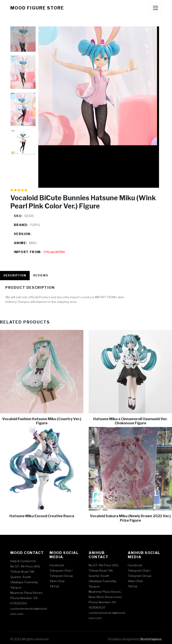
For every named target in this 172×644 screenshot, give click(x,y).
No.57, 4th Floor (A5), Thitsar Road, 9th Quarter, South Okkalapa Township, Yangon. (25, 577)
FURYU (35, 225)
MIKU (33, 243)
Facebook (57, 565)
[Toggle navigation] (156, 8)
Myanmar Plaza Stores (26, 593)
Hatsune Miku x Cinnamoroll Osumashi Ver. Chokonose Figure (130, 421)
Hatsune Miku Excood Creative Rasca (42, 516)
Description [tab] (15, 275)
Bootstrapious (151, 639)
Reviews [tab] (41, 275)
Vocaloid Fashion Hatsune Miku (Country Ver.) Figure (42, 421)
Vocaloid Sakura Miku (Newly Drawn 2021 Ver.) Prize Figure (130, 518)
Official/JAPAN (54, 252)
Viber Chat (57, 581)
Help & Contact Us (23, 561)
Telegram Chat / (61, 570)
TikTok (54, 586)
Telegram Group (61, 576)
